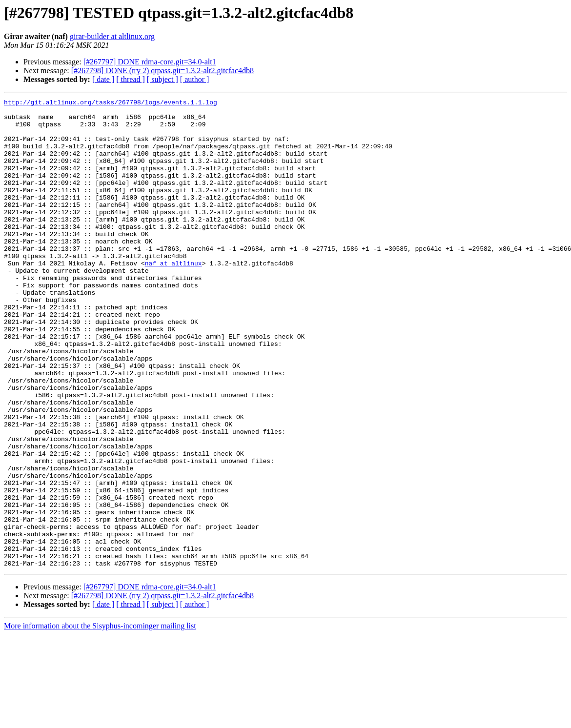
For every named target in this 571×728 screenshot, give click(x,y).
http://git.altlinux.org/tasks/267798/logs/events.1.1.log (111, 103)
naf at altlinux (173, 297)
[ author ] (195, 79)
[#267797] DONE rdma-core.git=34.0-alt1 (150, 62)
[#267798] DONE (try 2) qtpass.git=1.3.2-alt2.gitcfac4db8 (163, 71)
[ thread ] (131, 79)
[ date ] (103, 79)
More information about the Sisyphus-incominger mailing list (100, 719)
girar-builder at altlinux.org (112, 36)
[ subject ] (163, 79)
